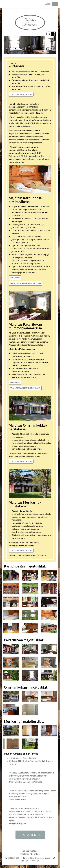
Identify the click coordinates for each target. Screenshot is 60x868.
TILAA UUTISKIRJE (30, 835)
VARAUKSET (15, 278)
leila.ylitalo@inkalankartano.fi (38, 858)
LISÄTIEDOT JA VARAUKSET (21, 94)
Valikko (48, 4)
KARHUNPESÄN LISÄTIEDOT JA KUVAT (25, 283)
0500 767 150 (13, 858)
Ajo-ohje (25, 861)
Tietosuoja (35, 861)
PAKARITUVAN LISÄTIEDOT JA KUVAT (25, 388)
